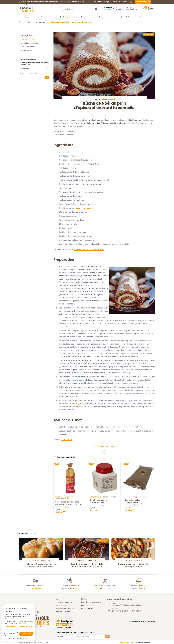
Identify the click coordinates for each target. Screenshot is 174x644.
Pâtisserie (45, 17)
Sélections (98, 2)
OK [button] (47, 77)
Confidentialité (38, 642)
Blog (132, 2)
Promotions (145, 17)
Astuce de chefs (28, 47)
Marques (107, 2)
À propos (59, 599)
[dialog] (19, 623)
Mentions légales (24, 642)
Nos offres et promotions (91, 602)
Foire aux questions (63, 611)
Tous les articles (28, 39)
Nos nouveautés (88, 605)
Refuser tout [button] (11, 634)
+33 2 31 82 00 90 (143, 642)
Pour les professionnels (64, 602)
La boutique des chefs (30, 43)
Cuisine (27, 17)
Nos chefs (116, 2)
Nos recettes (40, 22)
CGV (47, 642)
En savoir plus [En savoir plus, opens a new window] (23, 623)
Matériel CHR (124, 17)
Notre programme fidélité (66, 608)
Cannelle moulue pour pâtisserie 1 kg (139, 501)
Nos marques (61, 605)
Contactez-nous (143, 2)
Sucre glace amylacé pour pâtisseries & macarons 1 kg (70, 503)
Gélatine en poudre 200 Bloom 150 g (104, 501)
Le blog (84, 599)
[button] (104, 446)
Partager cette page (104, 446)
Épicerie (84, 17)
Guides (125, 2)
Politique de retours (89, 608)
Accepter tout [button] (26, 634)
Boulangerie (65, 17)
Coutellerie (103, 17)
